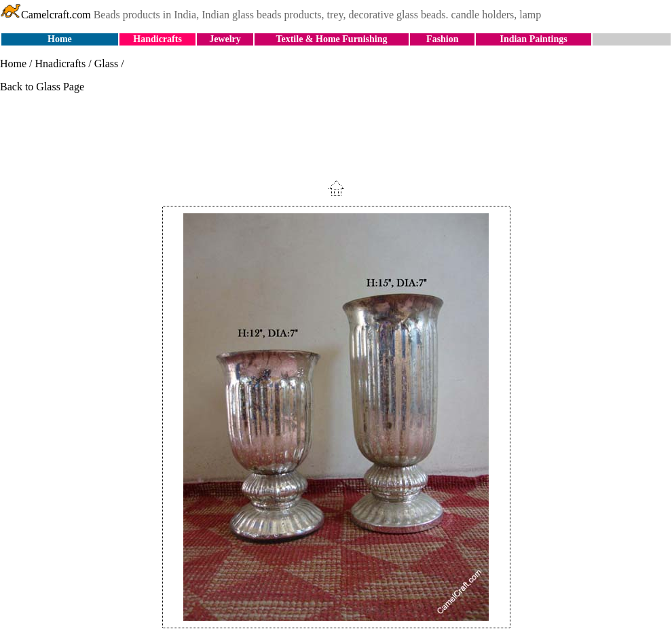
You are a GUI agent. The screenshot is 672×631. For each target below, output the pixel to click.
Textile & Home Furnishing (331, 39)
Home (60, 39)
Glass (107, 64)
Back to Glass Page (42, 87)
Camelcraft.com (45, 15)
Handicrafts (157, 39)
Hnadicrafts (61, 64)
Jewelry (225, 39)
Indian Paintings (533, 39)
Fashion (442, 39)
